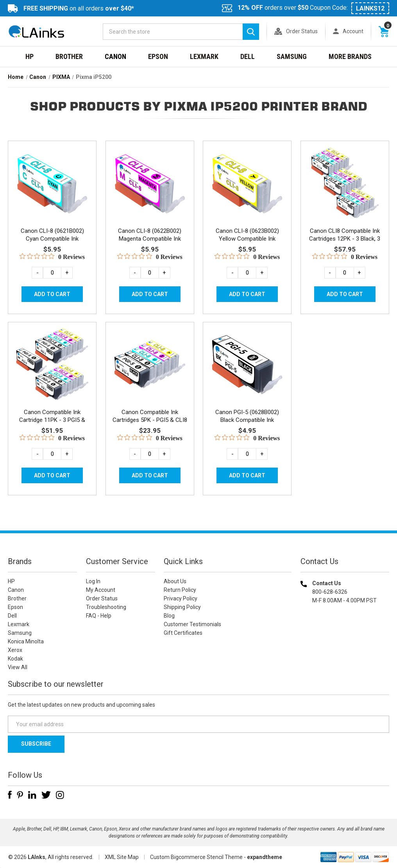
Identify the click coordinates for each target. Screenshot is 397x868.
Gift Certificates (183, 633)
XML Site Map (122, 857)
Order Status (302, 31)
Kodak (15, 659)
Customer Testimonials (192, 624)
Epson (158, 56)
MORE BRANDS (350, 56)
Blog (169, 616)
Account (353, 31)
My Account (101, 590)
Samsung (292, 56)
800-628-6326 (330, 592)
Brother (69, 56)
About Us (175, 581)
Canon (115, 56)
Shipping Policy (182, 607)
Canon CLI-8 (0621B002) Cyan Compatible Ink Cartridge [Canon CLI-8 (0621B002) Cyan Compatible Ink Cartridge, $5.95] (52, 239)
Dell (248, 56)
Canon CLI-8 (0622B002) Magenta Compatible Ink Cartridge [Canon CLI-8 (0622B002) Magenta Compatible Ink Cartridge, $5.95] (150, 239)
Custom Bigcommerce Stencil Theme (196, 857)
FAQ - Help (99, 616)
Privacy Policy (181, 598)
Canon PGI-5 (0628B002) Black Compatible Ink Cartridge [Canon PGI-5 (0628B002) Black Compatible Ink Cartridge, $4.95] (247, 420)
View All (18, 667)
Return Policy (180, 590)
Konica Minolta (26, 641)
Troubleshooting (106, 607)
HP (30, 56)
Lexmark (204, 56)
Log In (93, 581)
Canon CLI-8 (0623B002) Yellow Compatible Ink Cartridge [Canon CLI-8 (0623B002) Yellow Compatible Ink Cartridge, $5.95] (247, 239)
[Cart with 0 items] (384, 31)
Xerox (15, 650)
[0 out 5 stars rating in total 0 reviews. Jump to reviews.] (52, 257)
